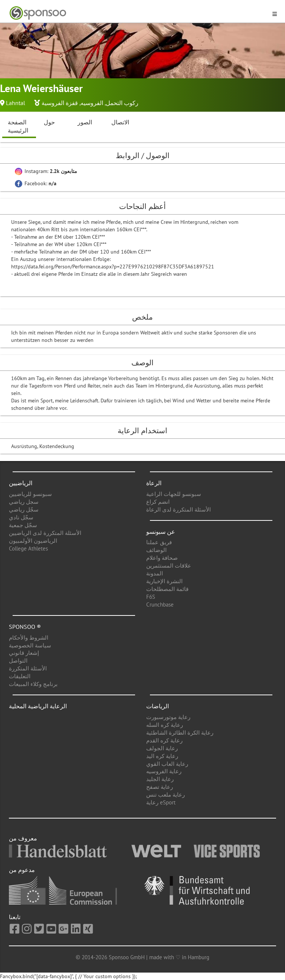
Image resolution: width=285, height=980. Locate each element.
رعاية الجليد (160, 779)
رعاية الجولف (162, 748)
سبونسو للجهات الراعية (174, 494)
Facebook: (36, 183)
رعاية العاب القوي (167, 764)
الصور (85, 122)
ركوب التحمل (122, 103)
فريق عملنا (159, 542)
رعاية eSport (161, 802)
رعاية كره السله (165, 725)
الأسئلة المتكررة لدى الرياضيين (45, 533)
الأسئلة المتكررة (28, 668)
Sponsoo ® (25, 627)
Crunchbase (160, 605)
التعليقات (20, 676)
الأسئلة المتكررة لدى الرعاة (178, 509)
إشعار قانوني (24, 653)
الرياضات (158, 706)
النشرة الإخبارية (164, 581)
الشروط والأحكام (29, 638)
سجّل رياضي (24, 509)
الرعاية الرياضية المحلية (38, 706)
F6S (151, 597)
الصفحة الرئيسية (18, 126)
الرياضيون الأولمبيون (33, 541)
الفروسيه (92, 103)
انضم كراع (158, 502)
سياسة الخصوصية (30, 645)
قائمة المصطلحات (167, 589)
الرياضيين (21, 483)
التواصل (18, 661)
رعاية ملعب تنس (166, 795)
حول (49, 122)
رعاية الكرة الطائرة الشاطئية (180, 733)
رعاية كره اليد (162, 756)
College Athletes (28, 548)
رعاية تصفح (160, 787)
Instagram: (46, 171)
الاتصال (120, 122)
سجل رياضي (24, 502)
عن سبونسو (161, 532)
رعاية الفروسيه (164, 771)
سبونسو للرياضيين (30, 494)
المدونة (155, 573)
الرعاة (154, 483)
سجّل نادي (21, 517)
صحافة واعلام (162, 558)
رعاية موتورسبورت (168, 717)
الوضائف (156, 550)
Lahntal (16, 103)
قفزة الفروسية (60, 103)
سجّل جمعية (23, 525)
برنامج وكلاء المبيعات (33, 684)
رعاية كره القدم (164, 740)
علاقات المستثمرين (169, 566)
